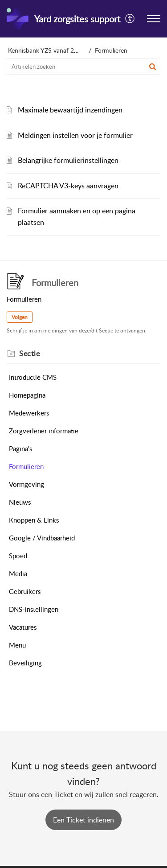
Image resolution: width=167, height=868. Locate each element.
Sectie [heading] (29, 353)
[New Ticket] (83, 820)
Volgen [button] (20, 317)
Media (18, 573)
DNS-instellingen (34, 609)
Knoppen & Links (34, 520)
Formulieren (26, 466)
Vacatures (23, 627)
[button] (130, 19)
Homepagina (27, 395)
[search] (83, 66)
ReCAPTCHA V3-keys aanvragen (68, 186)
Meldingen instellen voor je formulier (75, 135)
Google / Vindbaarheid (42, 538)
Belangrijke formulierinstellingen (68, 160)
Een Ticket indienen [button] (83, 820)
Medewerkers (29, 413)
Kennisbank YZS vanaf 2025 (46, 50)
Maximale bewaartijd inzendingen (70, 110)
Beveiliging (25, 663)
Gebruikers (25, 591)
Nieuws (20, 502)
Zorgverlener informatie (44, 431)
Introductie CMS (33, 377)
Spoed (18, 556)
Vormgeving (26, 484)
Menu (17, 645)
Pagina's (20, 449)
